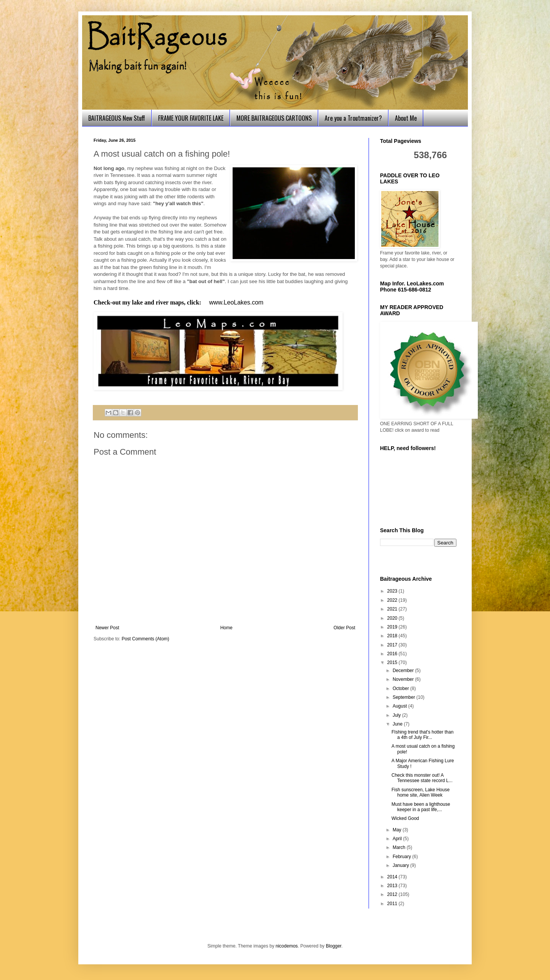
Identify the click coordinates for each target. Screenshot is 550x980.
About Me (406, 118)
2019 (393, 627)
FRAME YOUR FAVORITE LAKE (191, 118)
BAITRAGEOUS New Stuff (117, 118)
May (398, 830)
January (401, 865)
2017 (393, 645)
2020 (393, 618)
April (398, 839)
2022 (393, 600)
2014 (393, 877)
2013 (393, 886)
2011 (393, 904)
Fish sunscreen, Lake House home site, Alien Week (421, 792)
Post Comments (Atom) (145, 639)
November (404, 679)
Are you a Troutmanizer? (353, 118)
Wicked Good (405, 818)
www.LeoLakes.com (236, 302)
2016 (393, 654)
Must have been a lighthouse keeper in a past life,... (421, 807)
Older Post (344, 628)
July (397, 715)
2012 (393, 894)
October (401, 688)
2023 (393, 591)
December (404, 671)
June (398, 724)
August (400, 706)
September (404, 697)
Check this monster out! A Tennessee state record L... (422, 778)
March (400, 847)
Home (226, 628)
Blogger (334, 946)
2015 (393, 663)
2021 (393, 609)
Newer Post (107, 628)
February (402, 857)
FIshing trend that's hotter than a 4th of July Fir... (422, 735)
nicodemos (287, 946)
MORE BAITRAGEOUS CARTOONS (274, 118)
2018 (393, 636)
